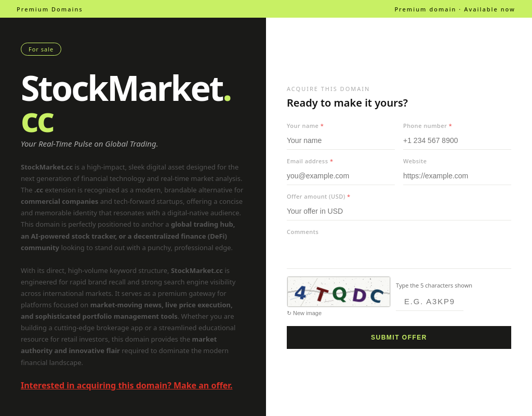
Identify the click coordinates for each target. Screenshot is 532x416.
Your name (305, 126)
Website (415, 161)
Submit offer (399, 337)
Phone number (428, 126)
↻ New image (304, 313)
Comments (303, 232)
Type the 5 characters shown (434, 285)
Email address (310, 161)
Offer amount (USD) (319, 196)
